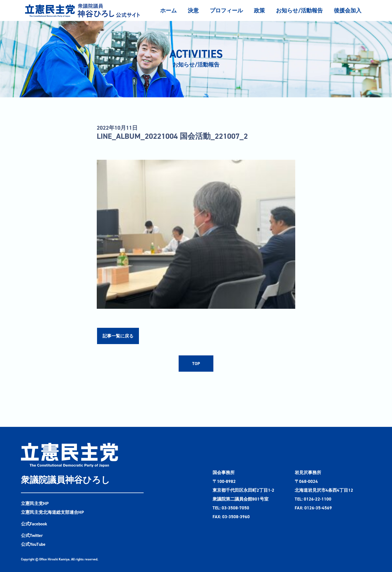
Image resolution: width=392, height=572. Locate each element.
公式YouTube (33, 544)
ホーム (168, 10)
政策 (259, 10)
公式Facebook (34, 524)
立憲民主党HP (35, 503)
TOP (196, 364)
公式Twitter (32, 535)
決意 (193, 10)
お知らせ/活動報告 (299, 10)
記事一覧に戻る (118, 336)
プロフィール (226, 10)
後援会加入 (348, 10)
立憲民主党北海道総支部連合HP (52, 512)
